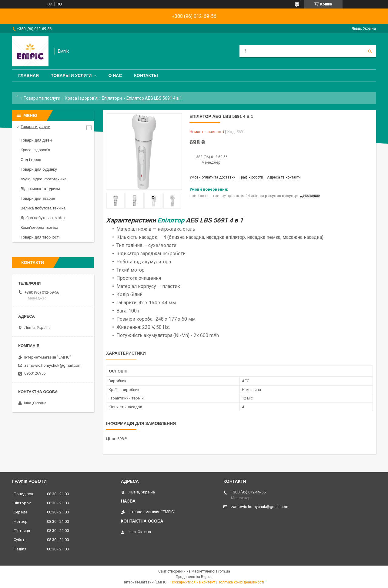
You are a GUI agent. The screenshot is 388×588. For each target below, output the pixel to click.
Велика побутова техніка (43, 208)
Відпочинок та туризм (40, 189)
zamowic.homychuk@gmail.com (53, 365)
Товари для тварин (38, 198)
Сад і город (31, 160)
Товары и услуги (71, 75)
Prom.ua (223, 571)
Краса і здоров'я (81, 98)
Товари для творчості (40, 237)
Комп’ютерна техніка (39, 227)
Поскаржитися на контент (193, 582)
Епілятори (112, 98)
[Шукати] (370, 51)
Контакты (146, 75)
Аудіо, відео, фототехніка (44, 179)
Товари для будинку (39, 169)
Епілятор (171, 220)
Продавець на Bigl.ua (194, 577)
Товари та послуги (42, 98)
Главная (28, 75)
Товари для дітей (36, 140)
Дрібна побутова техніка (43, 218)
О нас (115, 75)
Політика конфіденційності (241, 582)
